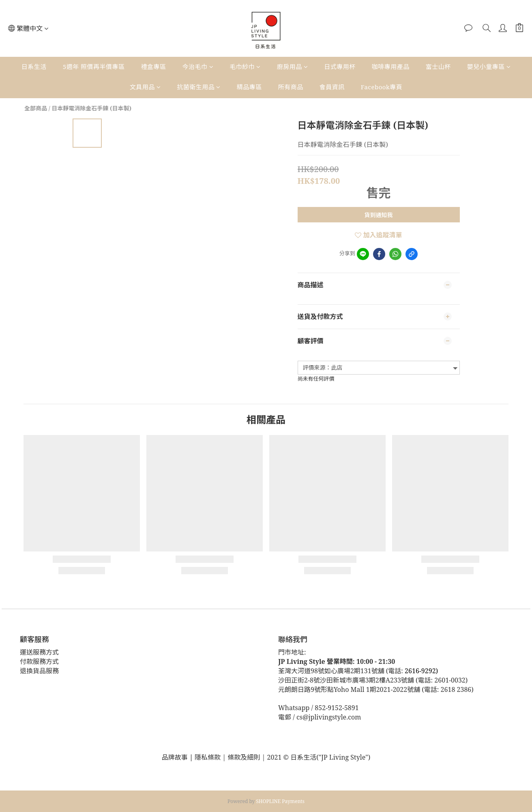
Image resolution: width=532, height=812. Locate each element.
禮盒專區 (154, 67)
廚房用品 (293, 67)
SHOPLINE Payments (281, 801)
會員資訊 (332, 87)
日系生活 (34, 67)
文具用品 (145, 87)
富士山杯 (438, 67)
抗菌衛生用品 (199, 87)
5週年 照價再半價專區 (94, 67)
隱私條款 (208, 757)
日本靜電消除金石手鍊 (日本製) (91, 108)
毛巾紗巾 (245, 67)
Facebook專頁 (382, 87)
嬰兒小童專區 (489, 67)
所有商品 (291, 87)
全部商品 (36, 108)
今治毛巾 (198, 67)
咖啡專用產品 (391, 67)
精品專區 (249, 87)
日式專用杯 (340, 67)
